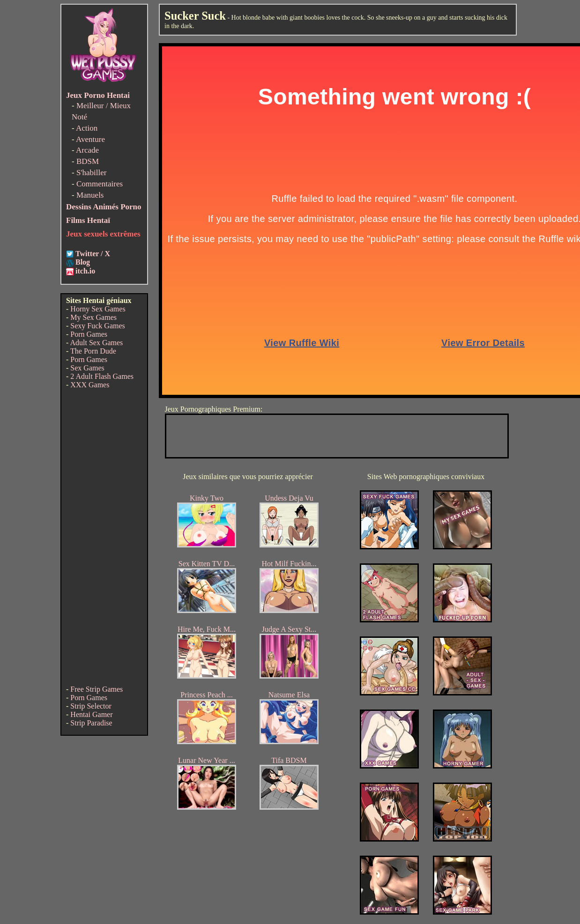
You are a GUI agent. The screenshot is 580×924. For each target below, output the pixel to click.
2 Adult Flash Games (102, 376)
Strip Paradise (91, 723)
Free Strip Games (97, 689)
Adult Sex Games (96, 343)
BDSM (88, 161)
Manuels (90, 195)
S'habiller (91, 173)
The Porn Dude (93, 351)
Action (87, 128)
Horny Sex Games (98, 309)
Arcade (87, 150)
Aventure (90, 139)
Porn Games (89, 334)
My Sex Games (93, 317)
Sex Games (87, 368)
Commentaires (100, 184)
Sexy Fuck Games (97, 326)
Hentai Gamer (91, 714)
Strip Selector (91, 706)
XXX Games (90, 385)
